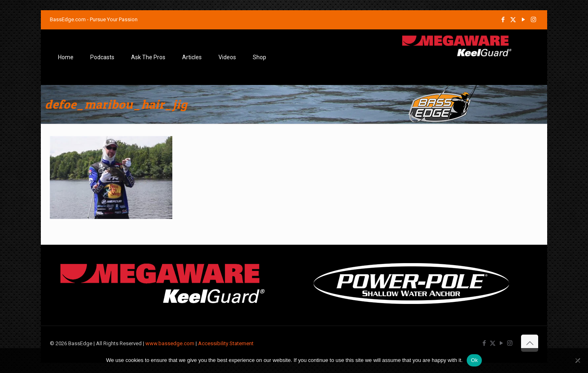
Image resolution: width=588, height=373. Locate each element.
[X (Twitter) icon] (513, 20)
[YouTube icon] (523, 20)
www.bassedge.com (170, 343)
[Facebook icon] (503, 20)
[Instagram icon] (533, 20)
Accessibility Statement (226, 343)
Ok (474, 360)
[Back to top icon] (530, 343)
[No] (578, 360)
